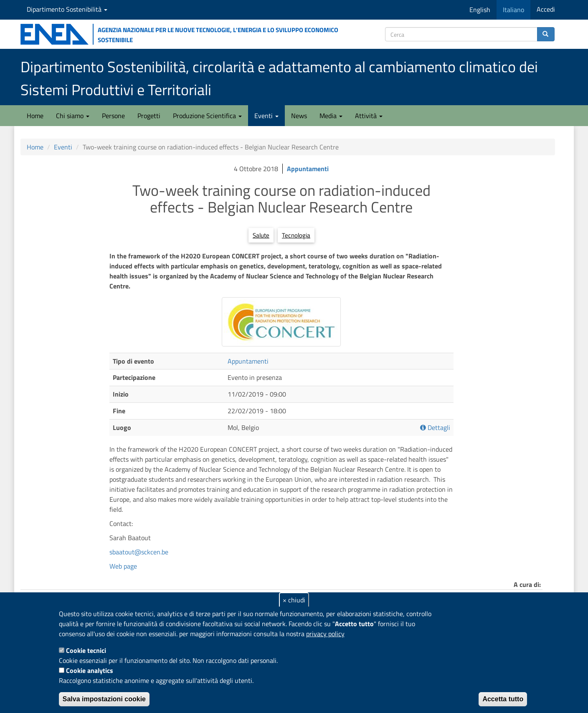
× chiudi (294, 600)
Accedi (546, 9)
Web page (123, 566)
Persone (113, 116)
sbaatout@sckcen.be (139, 552)
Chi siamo (73, 116)
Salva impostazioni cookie (104, 699)
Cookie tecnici (86, 650)
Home (35, 116)
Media (331, 116)
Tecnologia (296, 235)
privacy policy (325, 634)
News (299, 116)
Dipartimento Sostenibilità (67, 9)
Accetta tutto (503, 699)
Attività (369, 116)
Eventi (266, 116)
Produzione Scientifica (207, 116)
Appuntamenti (308, 169)
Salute (261, 235)
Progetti (149, 116)
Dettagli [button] (435, 428)
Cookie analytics (90, 670)
